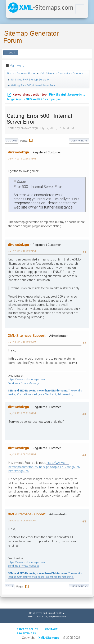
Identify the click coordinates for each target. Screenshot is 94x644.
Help (31, 613)
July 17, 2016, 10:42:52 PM (22, 251)
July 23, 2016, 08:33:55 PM (22, 454)
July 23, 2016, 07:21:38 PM (22, 413)
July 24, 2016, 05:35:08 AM (22, 521)
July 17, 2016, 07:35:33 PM (22, 159)
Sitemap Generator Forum (31, 37)
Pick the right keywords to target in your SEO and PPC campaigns (46, 96)
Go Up (9, 586)
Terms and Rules (45, 613)
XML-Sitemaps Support (27, 336)
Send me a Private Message (24, 383)
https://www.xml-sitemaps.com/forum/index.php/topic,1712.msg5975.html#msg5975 (44, 467)
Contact (51, 629)
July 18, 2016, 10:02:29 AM (22, 342)
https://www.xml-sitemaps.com (26, 379)
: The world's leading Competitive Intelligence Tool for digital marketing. (45, 575)
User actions (79, 141)
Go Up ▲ (60, 613)
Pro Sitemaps (26, 634)
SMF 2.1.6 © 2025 (37, 617)
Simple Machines (57, 617)
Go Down (11, 141)
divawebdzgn (18, 152)
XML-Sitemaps (49, 638)
